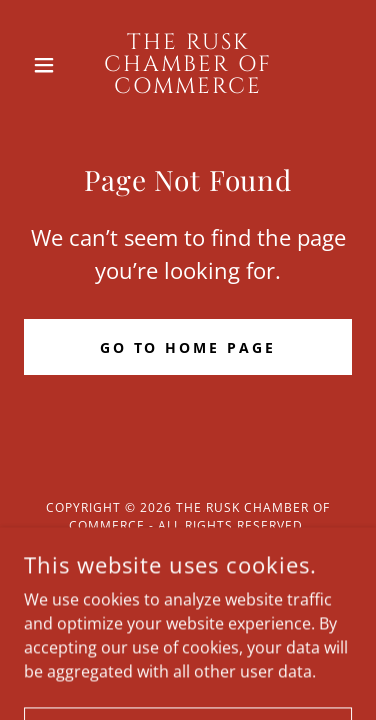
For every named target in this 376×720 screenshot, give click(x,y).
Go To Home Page (188, 347)
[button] (48, 65)
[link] (188, 65)
